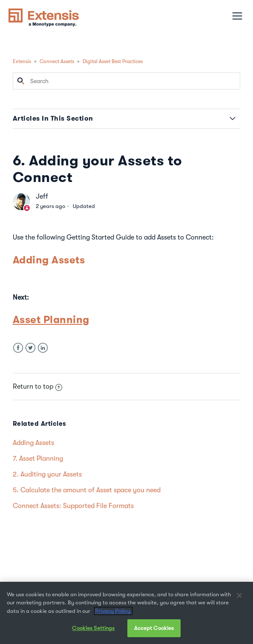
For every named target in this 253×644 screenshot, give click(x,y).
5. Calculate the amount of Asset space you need (87, 490)
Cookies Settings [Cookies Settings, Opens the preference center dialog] (93, 628)
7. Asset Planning (38, 459)
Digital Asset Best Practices (113, 61)
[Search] (127, 81)
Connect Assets (57, 61)
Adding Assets (49, 260)
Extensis (22, 61)
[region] (126, 613)
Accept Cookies (154, 628)
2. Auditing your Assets (47, 474)
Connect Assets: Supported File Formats (73, 506)
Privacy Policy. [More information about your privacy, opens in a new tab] (113, 611)
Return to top (37, 387)
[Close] (239, 595)
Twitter (30, 348)
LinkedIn (43, 348)
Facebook (18, 348)
